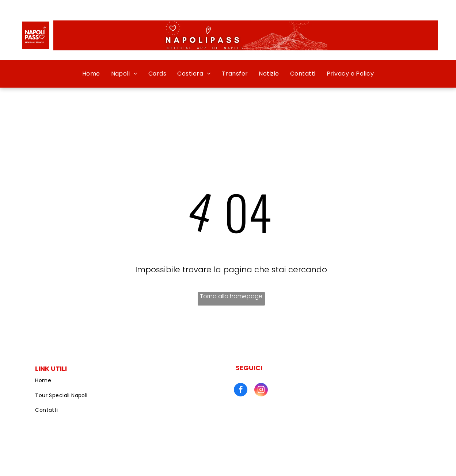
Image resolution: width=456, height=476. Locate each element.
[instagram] (261, 391)
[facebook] (241, 391)
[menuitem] (91, 74)
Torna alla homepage (231, 296)
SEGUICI (249, 368)
